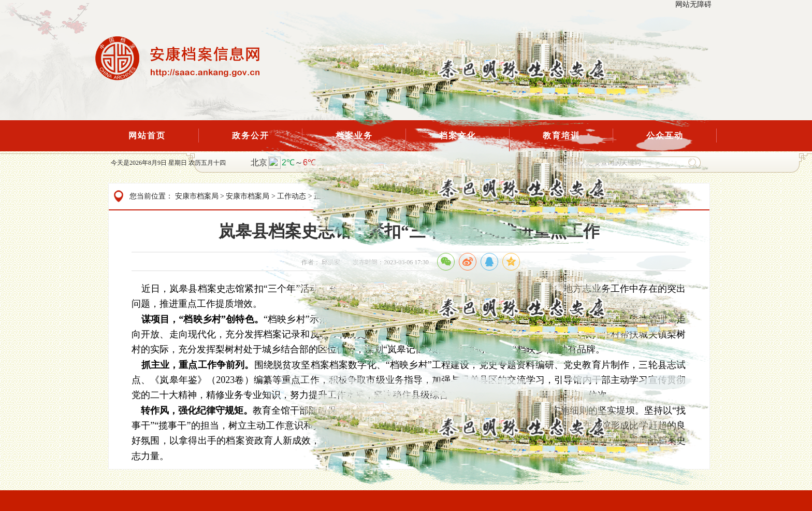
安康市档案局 (197, 196)
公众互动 (665, 136)
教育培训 (561, 136)
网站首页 (147, 136)
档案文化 (458, 136)
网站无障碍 (693, 4)
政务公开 (251, 136)
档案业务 (354, 136)
